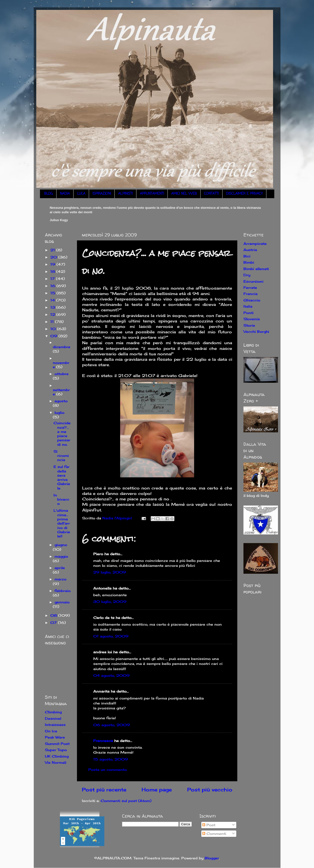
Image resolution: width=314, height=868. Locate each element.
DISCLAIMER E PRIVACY (244, 194)
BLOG (48, 194)
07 (54, 623)
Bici (247, 256)
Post (209, 825)
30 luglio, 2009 (110, 602)
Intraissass (55, 725)
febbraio (63, 591)
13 (53, 307)
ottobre (62, 374)
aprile (60, 568)
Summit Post (57, 744)
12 (53, 314)
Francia (250, 294)
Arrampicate (255, 243)
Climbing (53, 712)
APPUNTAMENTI (152, 194)
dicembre (62, 347)
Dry (247, 275)
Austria (250, 250)
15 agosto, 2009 (111, 759)
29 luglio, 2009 (110, 572)
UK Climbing (57, 756)
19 (53, 264)
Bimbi (249, 262)
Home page (157, 790)
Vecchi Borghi (256, 331)
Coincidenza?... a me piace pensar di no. (62, 434)
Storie (249, 325)
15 (53, 293)
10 (54, 329)
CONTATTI (211, 194)
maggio (61, 556)
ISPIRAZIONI (102, 194)
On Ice (51, 731)
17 (53, 279)
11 (53, 322)
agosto (61, 401)
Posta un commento (108, 770)
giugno (61, 545)
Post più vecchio (210, 790)
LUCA (81, 194)
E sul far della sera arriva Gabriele (62, 477)
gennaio (62, 602)
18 (53, 271)
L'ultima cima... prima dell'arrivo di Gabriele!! (62, 523)
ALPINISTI (125, 194)
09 (54, 336)
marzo (60, 579)
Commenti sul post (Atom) (126, 801)
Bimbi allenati (256, 269)
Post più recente (104, 790)
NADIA (65, 194)
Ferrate (250, 287)
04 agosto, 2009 (111, 675)
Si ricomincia (61, 456)
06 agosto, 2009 (112, 725)
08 (54, 615)
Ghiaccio (252, 300)
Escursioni (253, 281)
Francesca (103, 741)
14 (53, 300)
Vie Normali (56, 762)
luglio (59, 413)
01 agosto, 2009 (111, 636)
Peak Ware (55, 737)
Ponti (249, 313)
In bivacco (61, 499)
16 (53, 286)
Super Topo (56, 750)
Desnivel (53, 718)
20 (54, 257)
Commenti (214, 834)
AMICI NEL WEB (184, 194)
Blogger (212, 858)
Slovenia (252, 319)
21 (53, 250)
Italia (248, 306)
